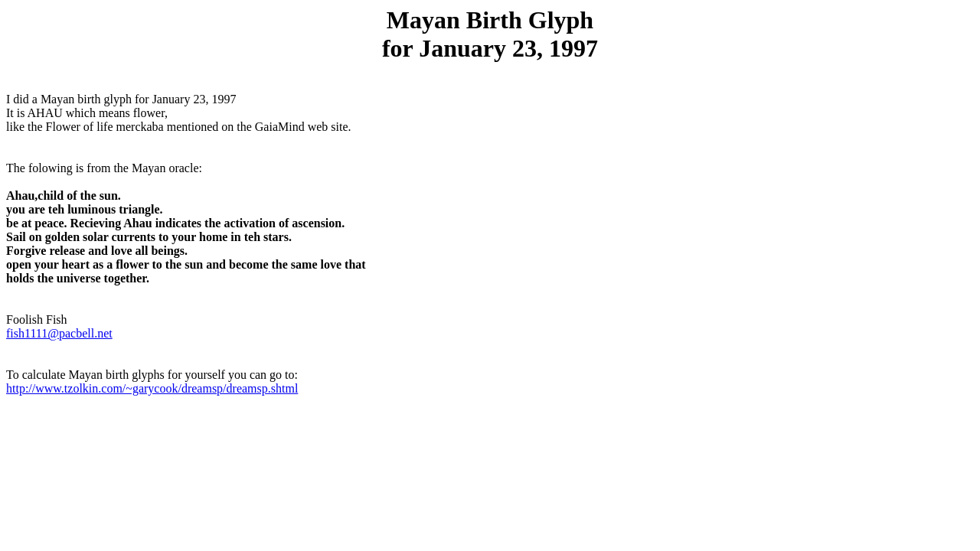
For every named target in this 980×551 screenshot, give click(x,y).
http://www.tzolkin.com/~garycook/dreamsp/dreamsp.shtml (152, 388)
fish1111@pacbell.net (59, 333)
